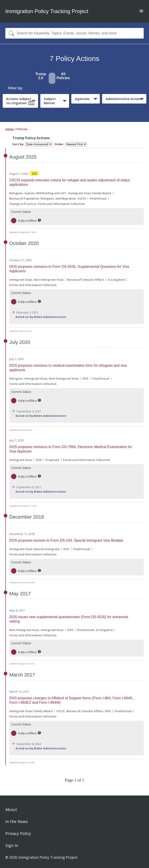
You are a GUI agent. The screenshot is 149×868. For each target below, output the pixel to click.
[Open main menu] (141, 11)
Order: (59, 144)
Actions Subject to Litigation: (20, 101)
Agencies (82, 99)
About (11, 809)
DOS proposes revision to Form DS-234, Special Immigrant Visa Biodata (66, 540)
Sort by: (18, 144)
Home (10, 129)
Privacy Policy (18, 833)
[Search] (10, 33)
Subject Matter (50, 101)
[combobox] (74, 33)
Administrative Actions (124, 99)
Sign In (12, 845)
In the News (17, 821)
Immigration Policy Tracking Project (47, 11)
